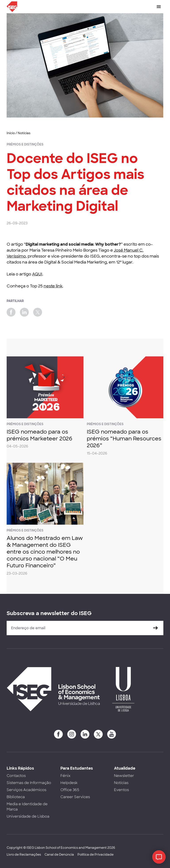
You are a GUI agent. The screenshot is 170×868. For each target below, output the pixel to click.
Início (11, 133)
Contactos (16, 776)
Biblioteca (16, 797)
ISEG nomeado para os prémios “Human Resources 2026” (124, 439)
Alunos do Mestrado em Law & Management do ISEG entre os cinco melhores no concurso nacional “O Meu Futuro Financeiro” (45, 552)
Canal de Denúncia (59, 855)
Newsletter (124, 776)
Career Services (75, 797)
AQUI (37, 274)
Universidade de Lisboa (28, 816)
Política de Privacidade (96, 855)
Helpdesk (69, 783)
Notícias (24, 133)
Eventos (121, 790)
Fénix (65, 776)
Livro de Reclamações (24, 855)
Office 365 (70, 790)
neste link (53, 286)
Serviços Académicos (26, 790)
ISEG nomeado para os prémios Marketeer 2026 (40, 435)
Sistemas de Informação (29, 783)
